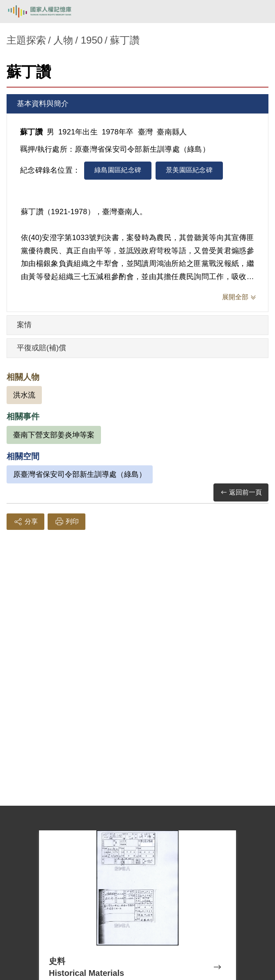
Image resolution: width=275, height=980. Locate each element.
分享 (25, 522)
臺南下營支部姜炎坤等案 (54, 435)
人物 (63, 40)
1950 (92, 40)
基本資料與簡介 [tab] (43, 104)
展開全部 (235, 297)
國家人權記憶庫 (48, 12)
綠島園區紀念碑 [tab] (118, 170)
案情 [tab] (24, 325)
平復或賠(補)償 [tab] (41, 348)
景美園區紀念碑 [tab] (189, 170)
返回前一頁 (241, 493)
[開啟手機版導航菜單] (259, 12)
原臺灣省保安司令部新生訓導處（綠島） (80, 474)
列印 (66, 522)
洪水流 (24, 395)
